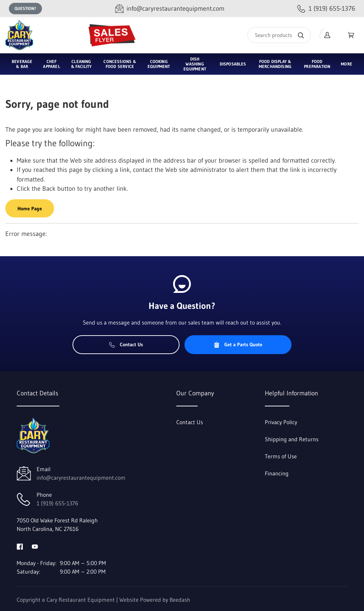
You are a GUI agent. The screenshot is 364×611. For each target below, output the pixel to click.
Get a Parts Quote (238, 344)
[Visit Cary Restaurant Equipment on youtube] (35, 546)
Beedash (180, 600)
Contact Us (126, 344)
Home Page (30, 209)
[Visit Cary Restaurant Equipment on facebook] (20, 546)
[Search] (279, 35)
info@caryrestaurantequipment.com (81, 478)
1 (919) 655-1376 (57, 503)
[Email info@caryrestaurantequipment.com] (170, 9)
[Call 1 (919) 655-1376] (326, 9)
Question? (25, 8)
